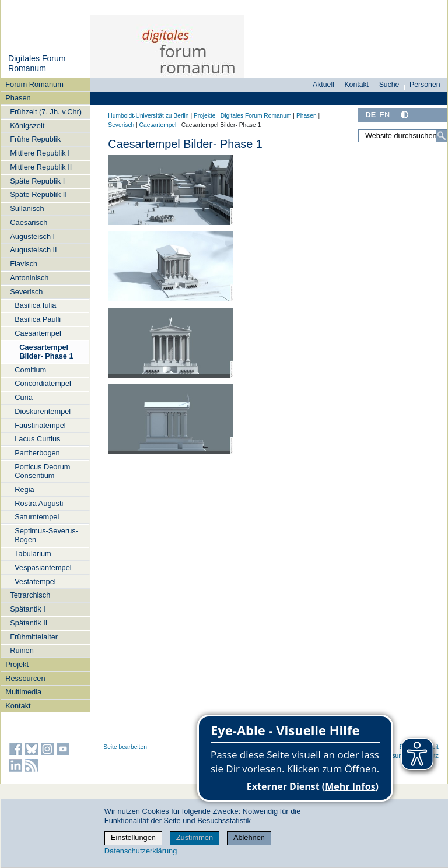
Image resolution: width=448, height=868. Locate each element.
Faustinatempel (40, 425)
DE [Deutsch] (370, 115)
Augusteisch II (33, 250)
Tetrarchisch (30, 595)
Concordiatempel (43, 383)
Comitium (30, 370)
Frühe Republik (35, 139)
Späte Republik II (38, 194)
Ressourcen (25, 678)
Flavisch (24, 264)
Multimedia (23, 692)
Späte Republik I (37, 181)
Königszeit (27, 126)
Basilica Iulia (35, 305)
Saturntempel (37, 517)
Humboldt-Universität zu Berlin (148, 116)
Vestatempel (35, 581)
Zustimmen (195, 837)
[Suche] (442, 136)
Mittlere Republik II (41, 167)
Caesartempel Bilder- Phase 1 (46, 352)
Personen (425, 85)
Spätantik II (29, 623)
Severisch (26, 292)
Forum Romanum (34, 84)
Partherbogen (37, 453)
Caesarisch (29, 222)
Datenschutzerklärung (141, 851)
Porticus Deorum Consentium (42, 471)
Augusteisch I (32, 236)
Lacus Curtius (37, 439)
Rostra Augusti (39, 503)
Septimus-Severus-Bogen (46, 535)
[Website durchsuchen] (403, 136)
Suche (389, 85)
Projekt (17, 664)
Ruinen (22, 650)
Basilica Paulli (38, 319)
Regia (24, 489)
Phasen (18, 98)
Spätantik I (27, 609)
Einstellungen (133, 837)
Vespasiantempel (43, 567)
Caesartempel (38, 333)
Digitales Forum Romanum (37, 64)
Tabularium (33, 554)
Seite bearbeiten (125, 747)
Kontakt (18, 706)
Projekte (205, 116)
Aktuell (323, 85)
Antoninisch (29, 278)
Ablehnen (249, 837)
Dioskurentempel (43, 411)
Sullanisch (27, 208)
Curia (24, 397)
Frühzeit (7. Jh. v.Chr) (46, 112)
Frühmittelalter (34, 637)
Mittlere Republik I (40, 153)
